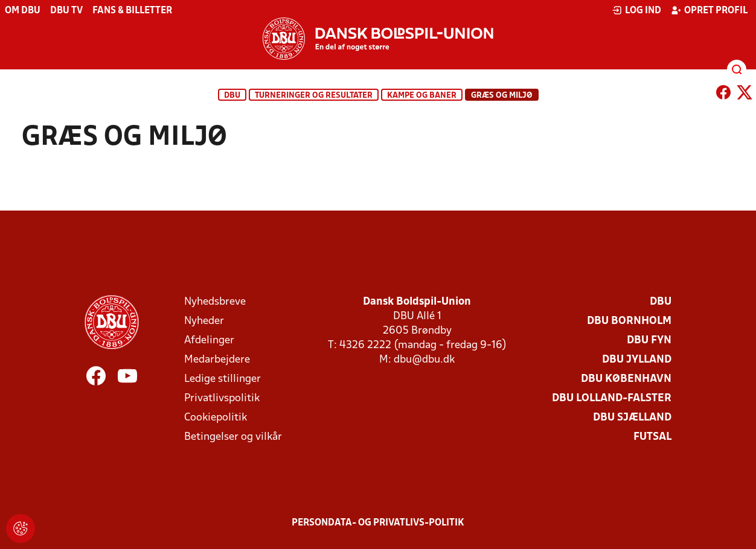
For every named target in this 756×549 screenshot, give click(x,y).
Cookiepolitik (216, 418)
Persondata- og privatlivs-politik (378, 523)
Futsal (652, 437)
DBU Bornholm (629, 321)
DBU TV (66, 11)
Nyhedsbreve (215, 302)
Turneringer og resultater (314, 96)
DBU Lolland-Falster (612, 398)
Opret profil (709, 10)
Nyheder (204, 321)
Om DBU (23, 11)
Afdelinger (209, 341)
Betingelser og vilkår (233, 437)
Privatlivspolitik (222, 398)
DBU (232, 96)
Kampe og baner (422, 96)
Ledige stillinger (223, 379)
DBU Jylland (637, 360)
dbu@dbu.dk (424, 360)
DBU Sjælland (632, 418)
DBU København (626, 379)
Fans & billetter (132, 11)
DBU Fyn (649, 341)
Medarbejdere (217, 360)
